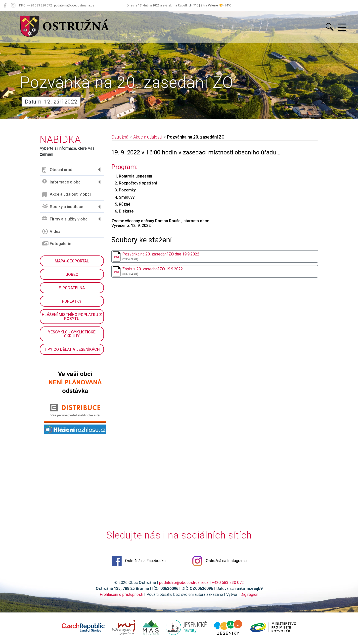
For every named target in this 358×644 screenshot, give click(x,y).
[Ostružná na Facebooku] (5, 5)
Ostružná (120, 137)
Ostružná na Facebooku (139, 561)
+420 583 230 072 (228, 583)
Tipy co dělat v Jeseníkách (72, 349)
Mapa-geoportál (72, 261)
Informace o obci (62, 182)
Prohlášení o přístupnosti (121, 594)
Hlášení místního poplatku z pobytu (72, 317)
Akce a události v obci (67, 194)
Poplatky (72, 301)
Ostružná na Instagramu (220, 561)
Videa (51, 231)
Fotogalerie (57, 244)
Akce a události (148, 137)
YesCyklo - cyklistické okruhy (72, 334)
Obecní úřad (57, 170)
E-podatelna (72, 288)
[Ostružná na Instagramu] (13, 5)
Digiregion (249, 594)
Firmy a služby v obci (65, 219)
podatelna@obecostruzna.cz (184, 583)
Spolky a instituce (63, 207)
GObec (72, 274)
